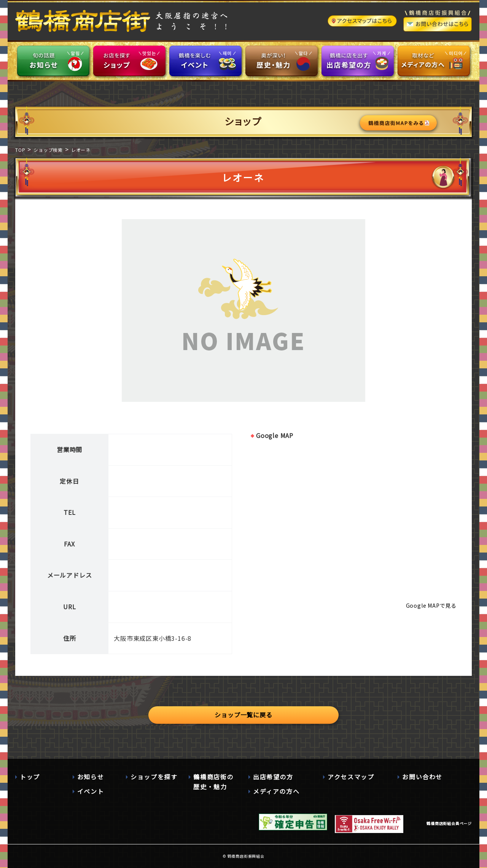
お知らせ (91, 777)
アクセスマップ (351, 777)
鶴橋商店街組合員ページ (449, 823)
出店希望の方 (273, 777)
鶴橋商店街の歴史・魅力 (213, 782)
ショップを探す (154, 777)
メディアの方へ (276, 791)
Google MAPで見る (431, 605)
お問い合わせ (422, 777)
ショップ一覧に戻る (243, 715)
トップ (30, 777)
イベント (91, 791)
